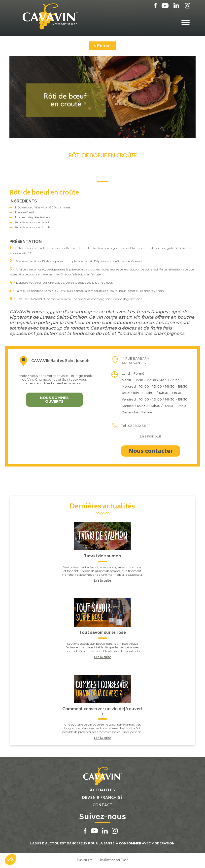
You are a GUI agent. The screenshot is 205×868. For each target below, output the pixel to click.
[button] (10, 860)
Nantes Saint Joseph (66, 24)
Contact (102, 804)
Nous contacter (151, 451)
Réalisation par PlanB (114, 859)
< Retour (102, 45)
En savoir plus (151, 436)
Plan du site (85, 859)
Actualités (102, 789)
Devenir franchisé (102, 797)
